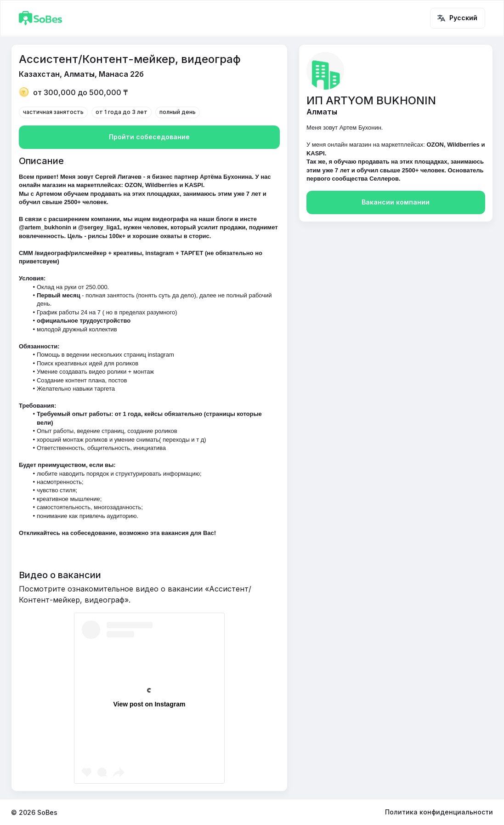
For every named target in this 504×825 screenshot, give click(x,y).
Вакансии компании (396, 202)
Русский (458, 18)
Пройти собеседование (149, 137)
